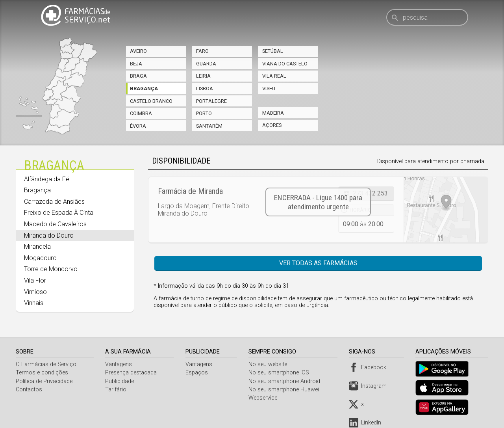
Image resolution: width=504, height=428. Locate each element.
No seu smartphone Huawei (286, 390)
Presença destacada (132, 373)
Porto (204, 113)
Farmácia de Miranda (190, 191)
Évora (138, 126)
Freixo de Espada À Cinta (59, 213)
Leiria (203, 76)
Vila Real (274, 76)
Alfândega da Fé (47, 179)
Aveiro (138, 51)
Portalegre (211, 101)
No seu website (270, 364)
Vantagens (119, 364)
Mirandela (37, 247)
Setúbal (273, 51)
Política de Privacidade (44, 381)
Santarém (209, 126)
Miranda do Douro (49, 235)
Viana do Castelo (285, 64)
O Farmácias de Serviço (46, 364)
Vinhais (34, 303)
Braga (138, 76)
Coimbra (141, 113)
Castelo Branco (151, 101)
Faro (202, 51)
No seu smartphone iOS (281, 373)
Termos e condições (42, 373)
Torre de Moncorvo (51, 269)
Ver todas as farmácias (318, 263)
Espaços (198, 373)
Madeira (273, 113)
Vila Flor (35, 280)
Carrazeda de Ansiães (54, 202)
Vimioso (35, 292)
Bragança (144, 88)
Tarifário (117, 390)
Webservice (265, 398)
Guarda (206, 64)
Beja (136, 64)
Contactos (29, 390)
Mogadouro (40, 258)
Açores (272, 125)
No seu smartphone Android (286, 381)
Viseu (269, 88)
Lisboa (205, 88)
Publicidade (120, 381)
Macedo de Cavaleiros (55, 224)
